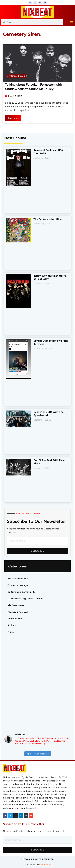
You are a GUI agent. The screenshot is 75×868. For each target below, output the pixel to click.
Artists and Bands (18, 579)
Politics (12, 625)
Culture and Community (21, 592)
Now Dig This (15, 619)
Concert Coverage (18, 585)
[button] (72, 22)
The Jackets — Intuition (48, 219)
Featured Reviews (18, 612)
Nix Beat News (16, 605)
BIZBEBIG (46, 865)
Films (11, 632)
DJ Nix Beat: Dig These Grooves (25, 599)
